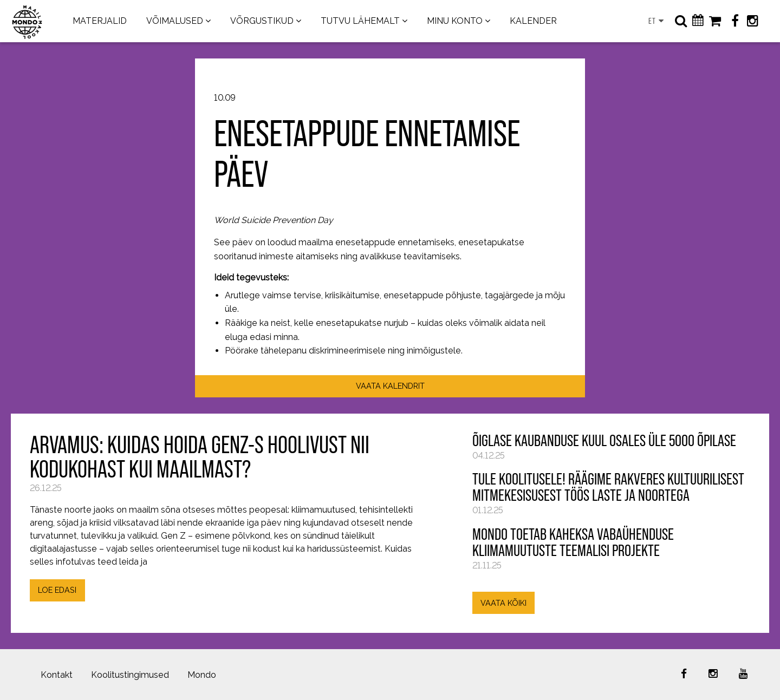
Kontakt (57, 675)
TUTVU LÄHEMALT (360, 21)
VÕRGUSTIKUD (262, 21)
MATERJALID (100, 21)
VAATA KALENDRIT (390, 386)
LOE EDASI (57, 590)
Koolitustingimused (130, 675)
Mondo (202, 675)
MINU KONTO (455, 21)
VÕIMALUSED (175, 21)
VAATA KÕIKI (503, 603)
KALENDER (533, 21)
